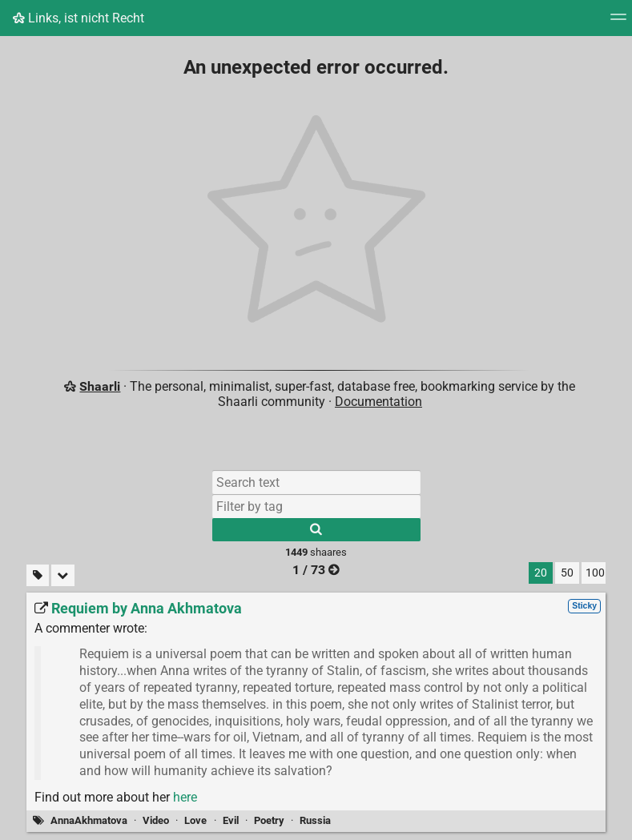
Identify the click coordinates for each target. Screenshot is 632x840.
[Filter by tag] (316, 506)
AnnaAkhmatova (89, 820)
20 (541, 573)
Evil (231, 820)
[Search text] (316, 482)
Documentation (378, 402)
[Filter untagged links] (38, 575)
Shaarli (100, 386)
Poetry (269, 820)
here (185, 797)
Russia (315, 820)
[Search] (316, 530)
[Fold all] (63, 575)
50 (567, 573)
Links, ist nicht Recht (78, 18)
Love (195, 820)
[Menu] (618, 22)
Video (156, 820)
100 (595, 573)
